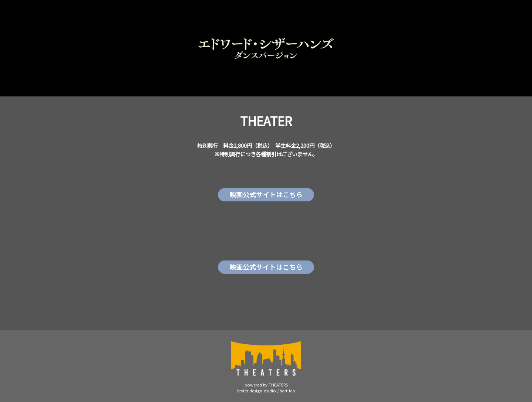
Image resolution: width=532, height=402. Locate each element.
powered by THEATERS (266, 385)
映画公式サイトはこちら (266, 195)
